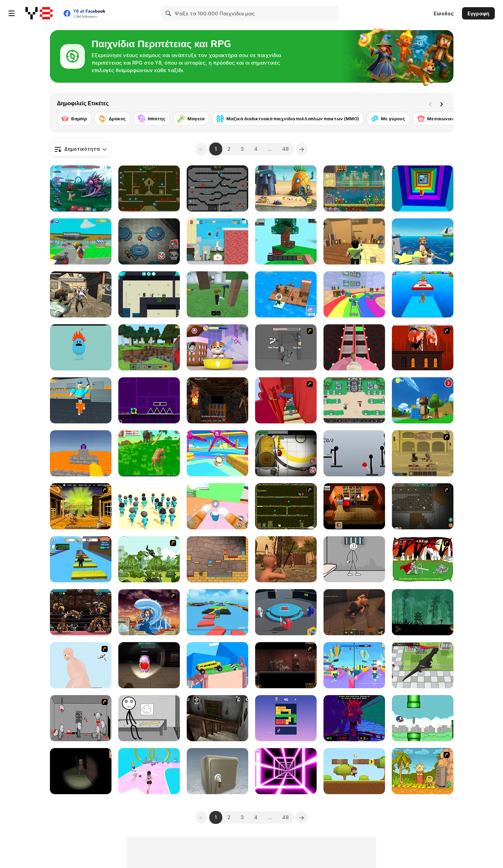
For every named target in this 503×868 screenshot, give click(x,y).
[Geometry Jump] (149, 400)
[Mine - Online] (149, 347)
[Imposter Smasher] (286, 612)
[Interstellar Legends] (81, 188)
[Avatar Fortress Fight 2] (149, 612)
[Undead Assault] (423, 559)
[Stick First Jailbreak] (149, 718)
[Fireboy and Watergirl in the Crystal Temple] (217, 188)
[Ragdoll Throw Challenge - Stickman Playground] (354, 453)
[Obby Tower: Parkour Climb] (423, 188)
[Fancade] (217, 665)
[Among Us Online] (149, 241)
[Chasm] (286, 400)
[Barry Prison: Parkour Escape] (81, 400)
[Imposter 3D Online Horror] (149, 665)
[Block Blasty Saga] (286, 718)
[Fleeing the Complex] (286, 347)
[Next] (443, 104)
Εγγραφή (478, 13)
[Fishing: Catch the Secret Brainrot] (423, 241)
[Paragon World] (354, 400)
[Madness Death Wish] (81, 718)
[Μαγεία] (191, 119)
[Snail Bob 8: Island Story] (354, 188)
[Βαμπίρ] (74, 119)
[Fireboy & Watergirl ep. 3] (286, 506)
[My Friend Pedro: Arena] (286, 665)
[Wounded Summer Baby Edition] (286, 559)
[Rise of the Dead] (81, 294)
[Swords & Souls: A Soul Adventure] (423, 453)
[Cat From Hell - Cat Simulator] (217, 506)
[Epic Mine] (217, 400)
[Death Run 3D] (286, 771)
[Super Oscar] (354, 771)
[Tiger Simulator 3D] (149, 453)
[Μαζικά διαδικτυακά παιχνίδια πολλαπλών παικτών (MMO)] (288, 119)
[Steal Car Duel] (81, 241)
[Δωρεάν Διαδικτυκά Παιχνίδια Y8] (39, 13)
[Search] (169, 13)
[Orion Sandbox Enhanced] (423, 506)
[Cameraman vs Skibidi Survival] (354, 347)
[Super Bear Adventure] (423, 400)
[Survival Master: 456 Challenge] (354, 294)
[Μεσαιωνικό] (436, 119)
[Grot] (354, 718)
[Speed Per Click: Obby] (81, 559)
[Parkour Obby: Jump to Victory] (217, 612)
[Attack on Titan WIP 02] (81, 665)
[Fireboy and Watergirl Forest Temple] (149, 188)
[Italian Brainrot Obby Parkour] (423, 294)
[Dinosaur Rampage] (423, 665)
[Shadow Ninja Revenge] (423, 612)
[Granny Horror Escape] (217, 718)
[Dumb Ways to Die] (81, 347)
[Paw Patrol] (217, 347)
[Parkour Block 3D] (81, 453)
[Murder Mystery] (354, 241)
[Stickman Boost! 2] (149, 294)
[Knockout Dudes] (217, 453)
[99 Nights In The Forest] (217, 294)
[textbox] (81, 149)
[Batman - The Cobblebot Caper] (423, 347)
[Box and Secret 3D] (217, 771)
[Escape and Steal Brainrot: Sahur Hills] (81, 771)
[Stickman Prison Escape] (354, 559)
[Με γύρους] (388, 119)
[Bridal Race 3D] (149, 771)
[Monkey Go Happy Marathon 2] (81, 506)
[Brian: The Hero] (354, 506)
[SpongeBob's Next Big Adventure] (286, 188)
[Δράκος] (112, 119)
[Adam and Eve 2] (423, 771)
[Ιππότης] (152, 119)
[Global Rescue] (149, 559)
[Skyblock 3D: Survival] (286, 241)
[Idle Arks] (286, 294)
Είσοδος (444, 13)
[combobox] (81, 149)
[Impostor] (286, 453)
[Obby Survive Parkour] (354, 665)
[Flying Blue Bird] (423, 718)
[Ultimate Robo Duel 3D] (81, 612)
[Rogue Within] (354, 612)
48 (285, 149)
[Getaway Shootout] (217, 241)
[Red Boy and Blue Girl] (217, 559)
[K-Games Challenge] (149, 506)
